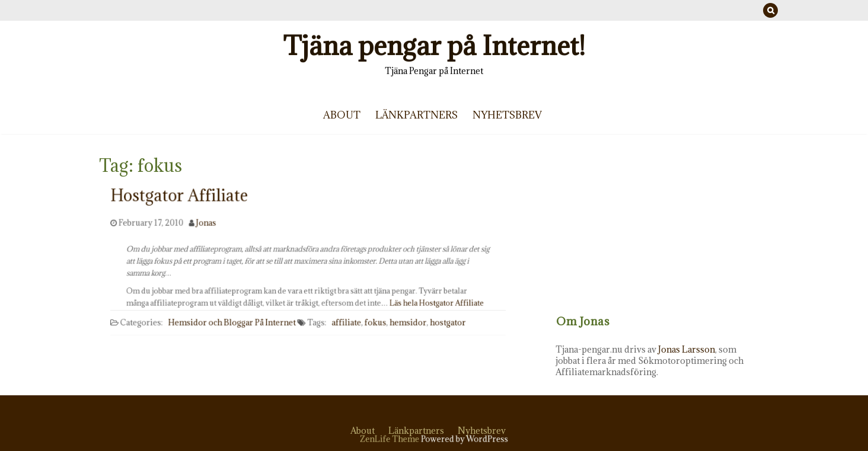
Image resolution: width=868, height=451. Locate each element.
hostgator (443, 326)
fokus (373, 326)
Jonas (210, 229)
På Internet (277, 326)
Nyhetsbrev (507, 115)
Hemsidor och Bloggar (214, 326)
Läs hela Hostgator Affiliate (428, 301)
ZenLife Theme (392, 439)
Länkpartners (417, 115)
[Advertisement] (667, 234)
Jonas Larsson (696, 349)
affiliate (345, 326)
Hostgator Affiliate (183, 206)
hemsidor (404, 326)
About (342, 115)
